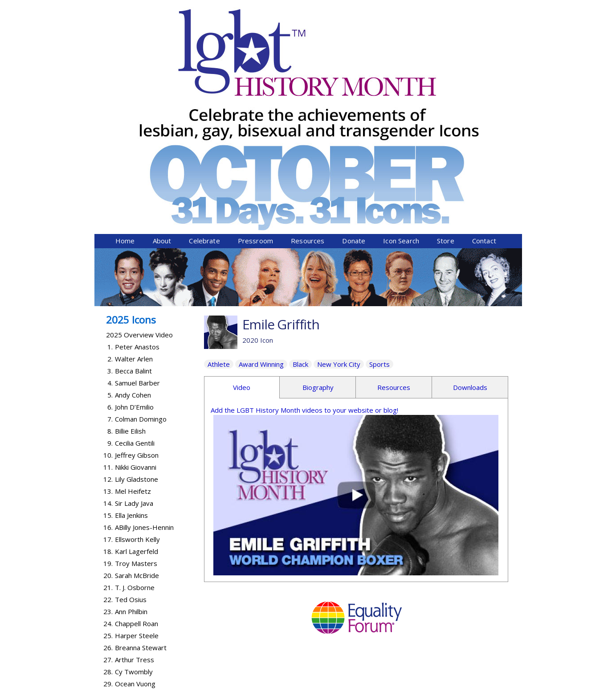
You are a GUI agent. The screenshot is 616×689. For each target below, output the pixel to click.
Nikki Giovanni (136, 312)
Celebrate (204, 85)
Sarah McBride (137, 420)
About (162, 85)
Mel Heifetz (133, 336)
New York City (339, 209)
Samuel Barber (137, 227)
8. (110, 275)
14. (108, 348)
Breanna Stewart (141, 492)
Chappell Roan (137, 468)
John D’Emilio (134, 251)
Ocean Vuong (135, 528)
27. (108, 504)
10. (108, 299)
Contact (484, 85)
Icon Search (401, 85)
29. (108, 528)
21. (108, 432)
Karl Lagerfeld (137, 396)
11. (108, 312)
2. (110, 203)
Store (446, 85)
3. (110, 215)
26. (108, 492)
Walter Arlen (134, 203)
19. (108, 408)
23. (108, 456)
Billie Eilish (130, 275)
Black (300, 209)
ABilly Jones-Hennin (144, 372)
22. (108, 444)
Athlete (219, 209)
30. (108, 540)
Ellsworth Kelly (137, 384)
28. (108, 516)
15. (108, 360)
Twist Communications (488, 683)
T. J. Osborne (135, 432)
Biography (318, 232)
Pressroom (255, 85)
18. (108, 396)
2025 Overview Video (139, 179)
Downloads (470, 232)
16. (108, 372)
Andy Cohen (133, 239)
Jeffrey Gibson (137, 299)
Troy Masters (136, 408)
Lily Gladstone (137, 324)
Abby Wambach (139, 540)
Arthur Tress (135, 504)
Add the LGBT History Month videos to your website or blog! (304, 254)
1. (110, 191)
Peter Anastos (137, 191)
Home (125, 85)
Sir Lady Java (134, 348)
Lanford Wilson (138, 552)
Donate (354, 85)
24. (108, 468)
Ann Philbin (131, 456)
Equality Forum (200, 683)
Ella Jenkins (131, 360)
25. (108, 480)
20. (108, 420)
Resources (308, 85)
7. (110, 263)
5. (110, 239)
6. (110, 251)
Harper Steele (137, 480)
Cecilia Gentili (135, 287)
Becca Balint (133, 215)
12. (108, 324)
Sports (379, 209)
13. (108, 336)
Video (242, 232)
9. (110, 287)
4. (110, 227)
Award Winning (261, 209)
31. (108, 552)
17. (108, 384)
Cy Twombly (134, 516)
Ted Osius (131, 444)
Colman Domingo (141, 263)
